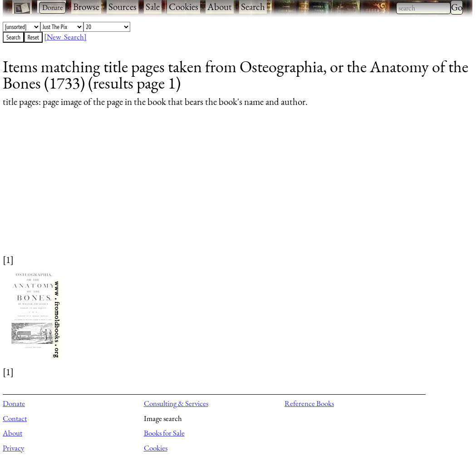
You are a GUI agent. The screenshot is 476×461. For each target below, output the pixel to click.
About (220, 7)
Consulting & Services (176, 403)
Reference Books (309, 403)
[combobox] (423, 8)
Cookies (184, 7)
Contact (15, 418)
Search (253, 7)
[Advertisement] (232, 189)
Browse (86, 7)
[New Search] (65, 37)
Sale (153, 7)
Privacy (13, 448)
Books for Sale (164, 433)
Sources (123, 7)
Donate (14, 403)
